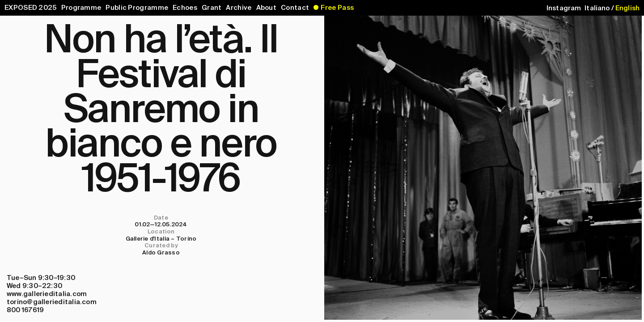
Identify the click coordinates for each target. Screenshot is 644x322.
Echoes (185, 8)
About (267, 8)
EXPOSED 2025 (31, 8)
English (627, 8)
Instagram (564, 8)
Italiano (597, 8)
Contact (295, 8)
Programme (81, 8)
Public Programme (137, 8)
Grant (212, 8)
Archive (239, 8)
